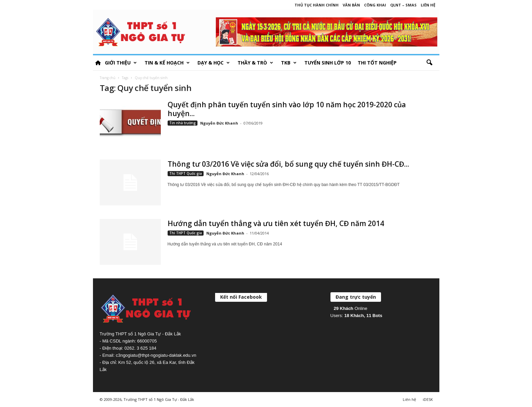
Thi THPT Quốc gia (186, 173)
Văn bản (351, 5)
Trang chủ (108, 78)
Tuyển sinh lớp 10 (328, 63)
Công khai (375, 5)
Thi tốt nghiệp (377, 63)
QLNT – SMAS (403, 5)
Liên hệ (428, 5)
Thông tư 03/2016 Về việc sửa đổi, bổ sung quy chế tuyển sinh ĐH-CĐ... (288, 164)
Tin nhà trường (183, 123)
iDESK (428, 399)
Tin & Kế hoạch (167, 63)
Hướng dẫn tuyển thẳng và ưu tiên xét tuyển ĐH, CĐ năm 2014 (276, 223)
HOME (98, 63)
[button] (429, 63)
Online (351, 308)
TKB (289, 63)
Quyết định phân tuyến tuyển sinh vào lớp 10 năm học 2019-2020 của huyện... (287, 109)
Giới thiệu (121, 63)
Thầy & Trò (255, 63)
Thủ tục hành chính (317, 5)
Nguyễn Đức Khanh (219, 123)
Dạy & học (214, 63)
